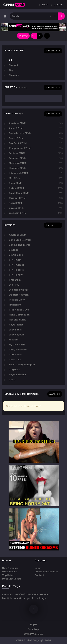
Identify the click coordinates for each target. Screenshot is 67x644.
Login (38, 568)
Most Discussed (11, 579)
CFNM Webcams (33, 634)
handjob (7, 598)
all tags (41, 598)
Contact (39, 575)
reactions (20, 598)
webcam (45, 594)
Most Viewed (10, 572)
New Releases (10, 568)
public (31, 598)
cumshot (7, 594)
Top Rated (8, 575)
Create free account (46, 572)
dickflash (20, 594)
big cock (33, 594)
